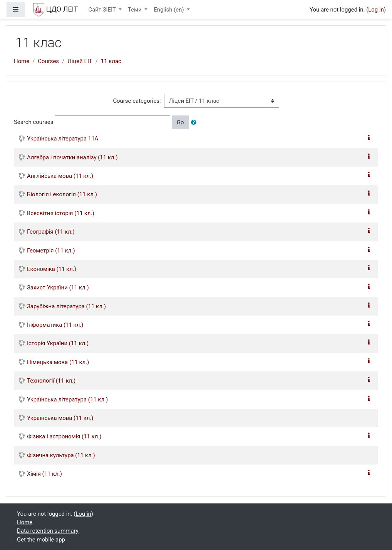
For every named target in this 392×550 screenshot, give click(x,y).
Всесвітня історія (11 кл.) (61, 213)
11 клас (111, 61)
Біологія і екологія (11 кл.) (62, 194)
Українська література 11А (63, 139)
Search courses (34, 122)
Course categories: (137, 101)
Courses (48, 61)
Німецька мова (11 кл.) (58, 362)
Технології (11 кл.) (51, 381)
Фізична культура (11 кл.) (61, 455)
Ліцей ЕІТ (80, 61)
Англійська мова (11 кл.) (60, 176)
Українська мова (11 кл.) (60, 418)
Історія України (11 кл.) (58, 343)
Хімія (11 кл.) (44, 474)
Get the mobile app (41, 540)
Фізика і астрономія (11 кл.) (64, 436)
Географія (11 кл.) (51, 232)
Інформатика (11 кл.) (55, 325)
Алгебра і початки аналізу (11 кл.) (72, 157)
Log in (376, 10)
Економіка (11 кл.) (52, 269)
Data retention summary (48, 531)
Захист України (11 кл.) (58, 288)
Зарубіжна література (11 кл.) (66, 306)
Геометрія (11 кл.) (51, 251)
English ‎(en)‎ (169, 10)
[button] (195, 122)
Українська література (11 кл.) (67, 400)
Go (180, 122)
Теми (135, 10)
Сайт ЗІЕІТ (103, 10)
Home (22, 61)
